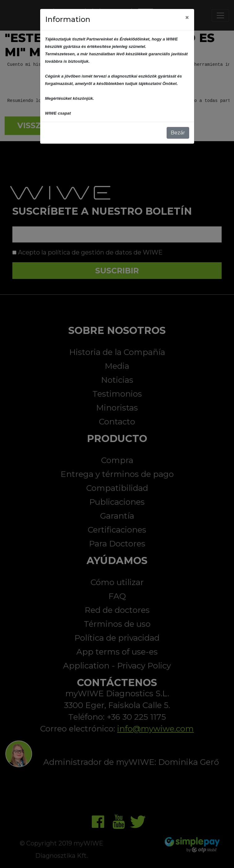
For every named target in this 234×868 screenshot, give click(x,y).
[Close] (187, 18)
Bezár (178, 133)
